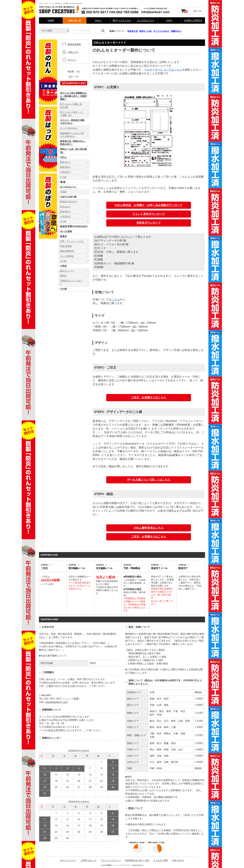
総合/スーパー (67, 271)
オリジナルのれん (161, 31)
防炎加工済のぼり (69, 202)
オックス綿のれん (69, 128)
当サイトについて (68, 860)
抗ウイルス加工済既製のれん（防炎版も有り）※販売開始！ (73, 96)
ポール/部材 (66, 231)
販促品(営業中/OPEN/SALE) (74, 226)
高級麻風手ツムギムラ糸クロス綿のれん (72, 135)
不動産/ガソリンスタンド (71, 282)
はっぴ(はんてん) (146, 20)
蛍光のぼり (65, 207)
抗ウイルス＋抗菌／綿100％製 (71, 106)
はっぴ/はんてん (68, 187)
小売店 (63, 266)
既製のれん (176, 31)
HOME (51, 20)
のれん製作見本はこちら (149, 528)
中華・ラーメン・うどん (72, 241)
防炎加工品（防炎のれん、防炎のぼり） (73, 143)
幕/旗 (63, 182)
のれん (98, 20)
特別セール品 (145, 31)
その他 (63, 177)
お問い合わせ (178, 860)
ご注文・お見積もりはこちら (149, 397)
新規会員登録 (71, 44)
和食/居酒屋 (66, 246)
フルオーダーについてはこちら (163, 70)
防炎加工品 (133, 31)
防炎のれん (65, 162)
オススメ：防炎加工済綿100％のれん (72, 122)
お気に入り (70, 52)
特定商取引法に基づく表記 (137, 860)
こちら (116, 299)
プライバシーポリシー (111, 860)
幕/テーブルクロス (122, 20)
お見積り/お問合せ (193, 20)
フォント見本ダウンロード (149, 214)
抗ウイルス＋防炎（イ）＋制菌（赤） (72, 114)
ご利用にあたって (88, 860)
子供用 (63, 192)
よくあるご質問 (161, 860)
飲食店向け (65, 167)
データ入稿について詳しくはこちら (149, 480)
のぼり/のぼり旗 (68, 197)
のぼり (169, 20)
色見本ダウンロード (149, 223)
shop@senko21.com (57, 702)
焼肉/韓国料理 (67, 251)
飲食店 (63, 236)
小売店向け (65, 172)
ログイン (69, 60)
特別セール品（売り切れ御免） (73, 151)
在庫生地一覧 (75, 20)
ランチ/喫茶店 (67, 256)
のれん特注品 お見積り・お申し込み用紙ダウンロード (149, 205)
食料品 (63, 276)
